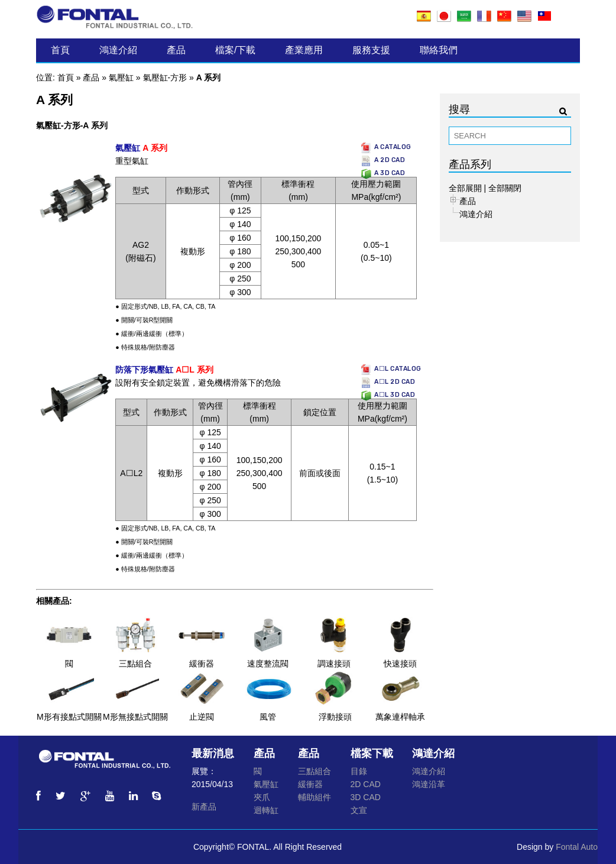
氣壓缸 (121, 77)
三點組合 (135, 664)
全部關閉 (505, 188)
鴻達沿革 (429, 784)
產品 (176, 50)
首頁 (60, 50)
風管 (268, 717)
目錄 (359, 771)
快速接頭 (400, 664)
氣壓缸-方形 (165, 77)
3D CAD (366, 797)
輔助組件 (315, 797)
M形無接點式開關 (135, 717)
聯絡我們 (439, 50)
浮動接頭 (335, 717)
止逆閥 (202, 717)
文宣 (359, 810)
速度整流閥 (268, 664)
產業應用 (304, 50)
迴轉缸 (266, 810)
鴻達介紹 (118, 50)
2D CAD (366, 784)
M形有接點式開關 (69, 717)
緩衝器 (202, 664)
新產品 (204, 807)
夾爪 (262, 797)
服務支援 (371, 50)
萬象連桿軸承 (400, 717)
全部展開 (465, 188)
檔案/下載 (235, 50)
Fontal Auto (577, 847)
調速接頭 (334, 664)
